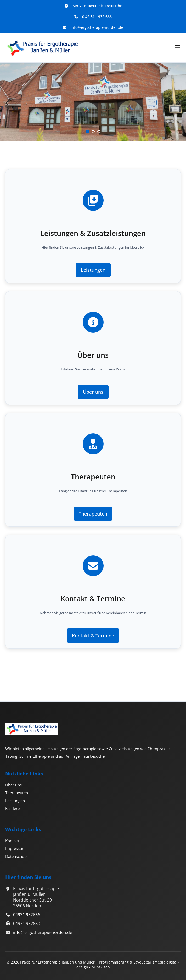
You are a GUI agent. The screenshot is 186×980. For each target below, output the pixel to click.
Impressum (15, 848)
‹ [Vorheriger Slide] (7, 102)
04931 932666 (27, 915)
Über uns (93, 392)
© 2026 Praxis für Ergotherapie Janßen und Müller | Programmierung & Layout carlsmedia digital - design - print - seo (93, 965)
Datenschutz (16, 856)
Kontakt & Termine (93, 636)
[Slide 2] (93, 132)
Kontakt (12, 841)
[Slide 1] (87, 132)
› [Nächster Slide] (179, 102)
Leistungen (93, 270)
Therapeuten (93, 514)
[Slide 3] (99, 132)
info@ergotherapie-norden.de (43, 932)
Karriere (12, 808)
